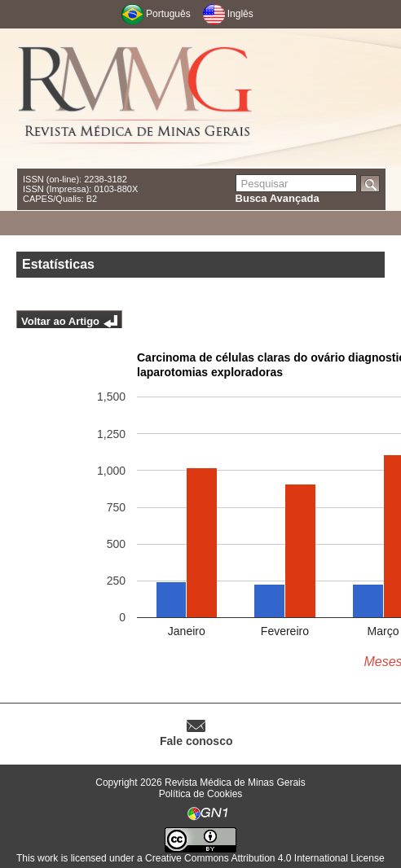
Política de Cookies (201, 794)
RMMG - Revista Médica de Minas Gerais (136, 98)
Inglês (240, 14)
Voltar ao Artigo (60, 321)
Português (168, 14)
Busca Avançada (278, 198)
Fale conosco (196, 741)
